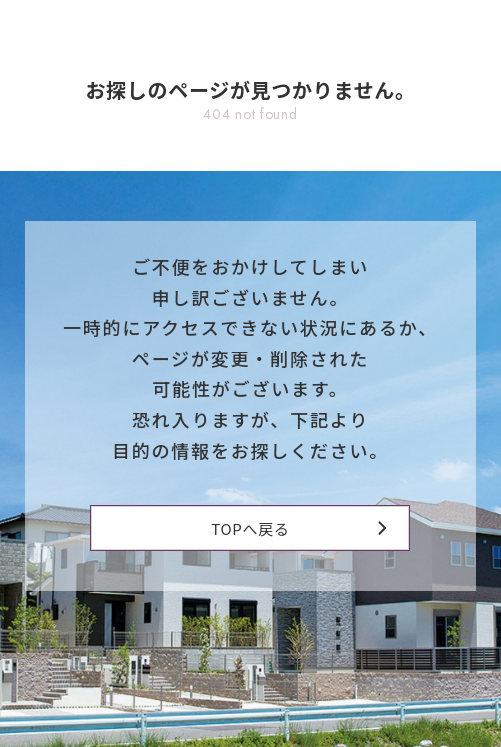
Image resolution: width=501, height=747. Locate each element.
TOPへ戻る (298, 528)
